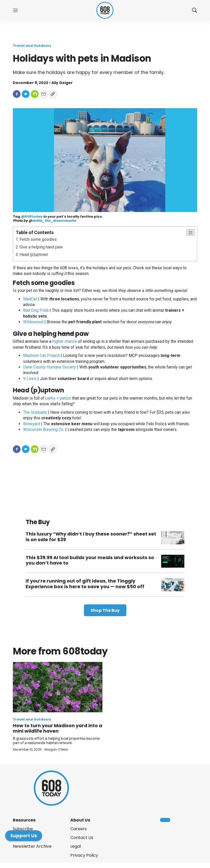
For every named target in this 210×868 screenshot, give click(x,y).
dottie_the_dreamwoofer (54, 221)
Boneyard (32, 424)
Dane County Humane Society (50, 367)
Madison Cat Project (41, 355)
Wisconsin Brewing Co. (44, 430)
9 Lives (30, 379)
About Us (80, 820)
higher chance (65, 341)
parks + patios (58, 398)
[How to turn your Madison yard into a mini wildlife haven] (58, 687)
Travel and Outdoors (32, 46)
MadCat (30, 299)
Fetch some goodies (38, 239)
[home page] (105, 10)
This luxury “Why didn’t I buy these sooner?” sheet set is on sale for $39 (91, 537)
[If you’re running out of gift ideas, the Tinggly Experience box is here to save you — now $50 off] (173, 585)
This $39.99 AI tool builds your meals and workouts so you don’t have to (90, 560)
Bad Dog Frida (36, 310)
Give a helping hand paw (41, 247)
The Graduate (35, 412)
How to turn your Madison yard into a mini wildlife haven (58, 728)
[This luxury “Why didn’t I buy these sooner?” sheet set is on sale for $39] (173, 538)
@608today (32, 216)
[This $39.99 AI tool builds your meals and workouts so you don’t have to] (173, 561)
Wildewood (33, 322)
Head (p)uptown (34, 255)
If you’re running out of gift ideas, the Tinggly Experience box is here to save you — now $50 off (85, 584)
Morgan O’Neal (56, 749)
